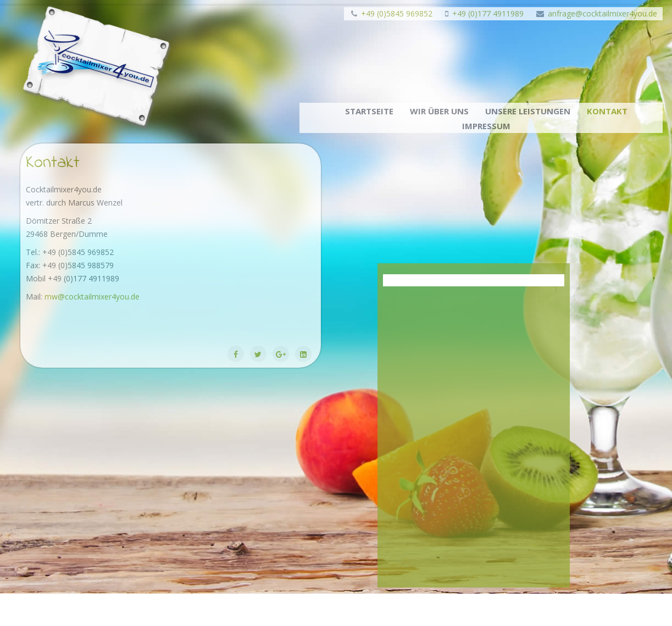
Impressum (486, 126)
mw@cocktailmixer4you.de (92, 297)
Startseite (369, 111)
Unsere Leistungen (528, 111)
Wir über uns (439, 111)
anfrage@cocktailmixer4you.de (602, 13)
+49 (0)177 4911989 (488, 13)
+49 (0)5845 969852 (397, 13)
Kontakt (607, 111)
